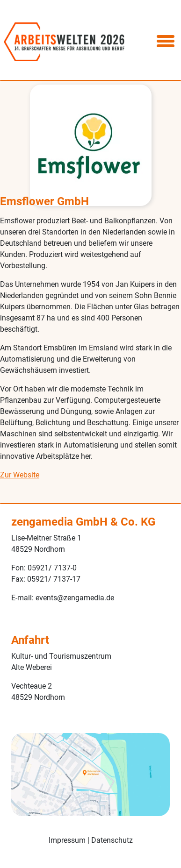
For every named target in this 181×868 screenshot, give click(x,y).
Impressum (67, 840)
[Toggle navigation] (166, 42)
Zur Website (20, 475)
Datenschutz (112, 840)
